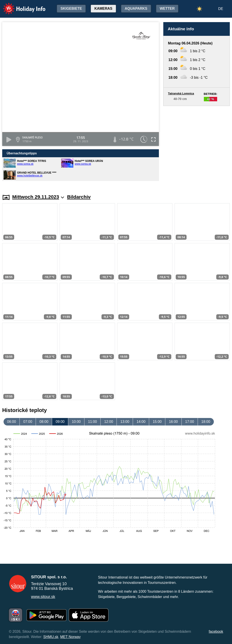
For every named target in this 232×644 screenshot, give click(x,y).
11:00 (92, 422)
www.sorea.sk (25, 164)
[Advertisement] (197, 146)
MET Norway (70, 637)
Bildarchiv (79, 197)
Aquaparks (136, 9)
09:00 (60, 422)
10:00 (76, 422)
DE (221, 9)
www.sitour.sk (43, 597)
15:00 (157, 422)
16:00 (173, 422)
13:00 (125, 422)
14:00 (141, 422)
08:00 (44, 422)
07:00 (28, 422)
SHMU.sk (51, 637)
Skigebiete (71, 9)
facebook (216, 632)
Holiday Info (20, 6)
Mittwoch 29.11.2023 (38, 197)
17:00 (190, 422)
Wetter (167, 9)
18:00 (206, 422)
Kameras (103, 9)
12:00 (109, 422)
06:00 (12, 422)
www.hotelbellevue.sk (30, 176)
